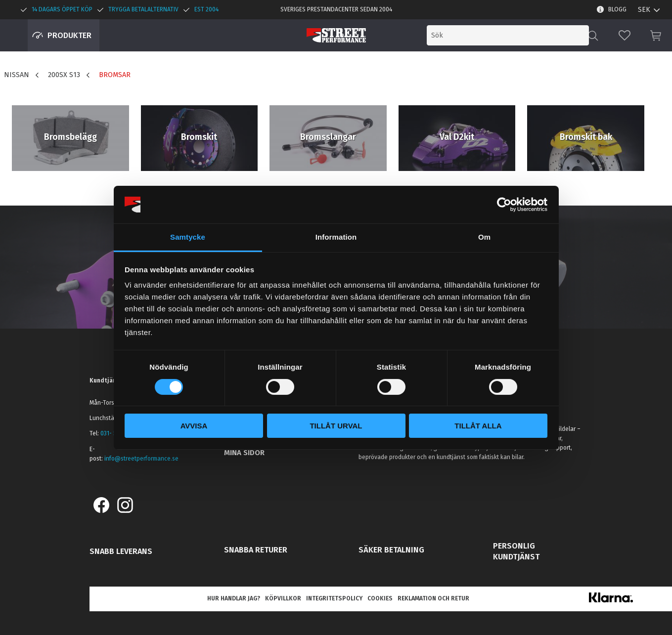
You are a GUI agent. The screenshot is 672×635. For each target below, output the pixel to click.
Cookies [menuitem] (380, 598)
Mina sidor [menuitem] (244, 453)
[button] (625, 35)
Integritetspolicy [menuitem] (334, 598)
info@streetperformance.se (141, 459)
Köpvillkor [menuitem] (283, 598)
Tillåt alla (478, 426)
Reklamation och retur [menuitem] (433, 598)
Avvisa (194, 426)
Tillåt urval (336, 426)
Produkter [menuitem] (69, 35)
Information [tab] (336, 237)
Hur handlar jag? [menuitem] (234, 598)
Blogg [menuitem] (617, 9)
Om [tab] (484, 237)
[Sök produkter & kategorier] (508, 35)
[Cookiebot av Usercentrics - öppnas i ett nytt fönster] (504, 205)
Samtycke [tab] (188, 237)
